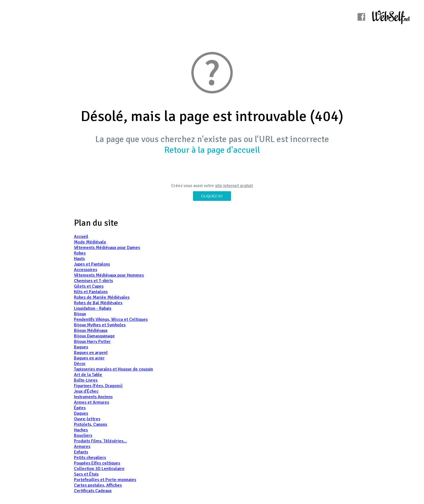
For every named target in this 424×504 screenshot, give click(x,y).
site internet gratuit (234, 186)
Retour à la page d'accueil (212, 150)
